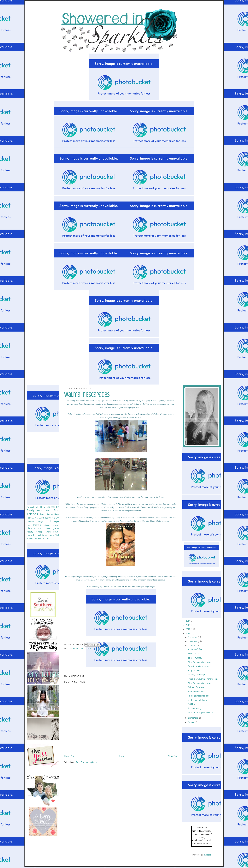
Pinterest (38, 529)
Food (56, 510)
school (46, 538)
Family (31, 510)
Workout (31, 538)
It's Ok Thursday (195, 658)
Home (121, 756)
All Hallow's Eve (195, 649)
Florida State (44, 510)
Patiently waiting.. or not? (199, 666)
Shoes (49, 532)
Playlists (47, 529)
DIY (58, 507)
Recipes (41, 532)
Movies (56, 525)
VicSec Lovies (194, 654)
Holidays (46, 518)
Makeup (37, 525)
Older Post (173, 756)
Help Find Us (36, 518)
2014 (188, 621)
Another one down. (196, 692)
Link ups (52, 521)
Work (57, 535)
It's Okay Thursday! (196, 675)
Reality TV (32, 532)
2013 (188, 625)
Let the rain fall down (197, 700)
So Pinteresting (194, 708)
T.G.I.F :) (191, 704)
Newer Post (69, 756)
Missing (47, 525)
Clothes (51, 507)
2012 (188, 629)
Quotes (56, 529)
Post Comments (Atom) (87, 762)
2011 (188, 633)
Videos (34, 535)
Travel (56, 532)
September (193, 718)
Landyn (40, 521)
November (193, 641)
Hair (29, 518)
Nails (30, 528)
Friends (32, 514)
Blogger (207, 855)
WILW (41, 535)
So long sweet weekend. (199, 696)
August (191, 722)
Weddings (50, 535)
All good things (195, 670)
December (193, 637)
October (192, 646)
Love (29, 525)
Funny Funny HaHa (82, 648)
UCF (29, 535)
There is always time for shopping (203, 679)
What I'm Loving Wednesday (200, 662)
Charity (43, 507)
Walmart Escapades (196, 687)
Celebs (36, 507)
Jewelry (30, 522)
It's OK (55, 518)
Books (30, 507)
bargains (39, 538)
